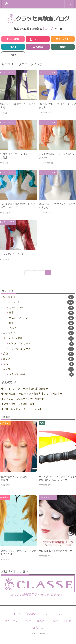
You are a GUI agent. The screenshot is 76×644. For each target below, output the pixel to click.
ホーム (17, 614)
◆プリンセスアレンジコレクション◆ (21, 409)
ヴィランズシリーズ (20, 343)
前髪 (11, 323)
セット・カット (38, 39)
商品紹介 (38, 47)
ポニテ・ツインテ (48, 72)
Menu (14, 4)
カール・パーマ (17, 307)
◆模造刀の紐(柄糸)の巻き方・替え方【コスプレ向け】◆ (32, 394)
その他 (13, 55)
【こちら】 (48, 29)
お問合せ (38, 627)
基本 (11, 312)
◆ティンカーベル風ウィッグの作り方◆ (23, 399)
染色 (13, 47)
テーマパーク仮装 (13, 338)
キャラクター (63, 39)
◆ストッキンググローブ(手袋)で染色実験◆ (25, 389)
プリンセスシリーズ (20, 349)
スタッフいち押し (18, 374)
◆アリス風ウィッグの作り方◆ (18, 404)
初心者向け (13, 39)
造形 (63, 47)
